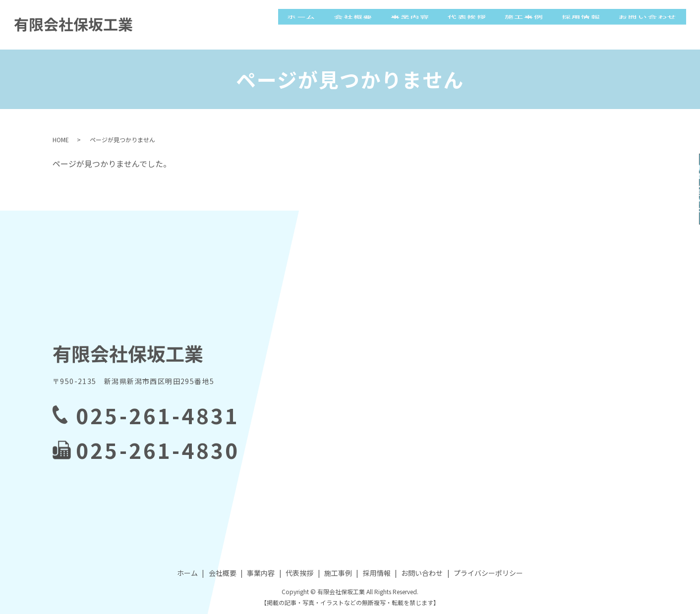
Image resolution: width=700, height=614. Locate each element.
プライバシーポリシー (488, 573)
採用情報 (586, 24)
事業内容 (426, 24)
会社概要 (373, 24)
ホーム (325, 24)
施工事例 (533, 24)
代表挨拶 (480, 24)
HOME (61, 140)
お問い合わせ (650, 24)
